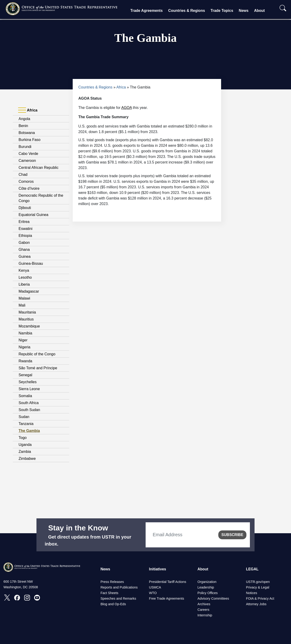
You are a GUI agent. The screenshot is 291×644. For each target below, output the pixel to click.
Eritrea (24, 222)
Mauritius (26, 319)
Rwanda (25, 361)
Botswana (27, 133)
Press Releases (112, 582)
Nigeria (25, 347)
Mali (22, 305)
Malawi (24, 298)
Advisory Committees (213, 598)
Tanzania (26, 424)
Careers (203, 610)
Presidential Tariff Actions (167, 582)
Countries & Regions (186, 11)
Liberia (24, 284)
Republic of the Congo (37, 354)
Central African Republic (39, 168)
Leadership (206, 587)
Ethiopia (25, 236)
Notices (252, 593)
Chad (23, 175)
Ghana (24, 250)
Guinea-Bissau (31, 263)
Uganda (25, 445)
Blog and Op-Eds (113, 604)
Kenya (24, 270)
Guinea (25, 257)
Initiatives (157, 569)
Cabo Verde (28, 154)
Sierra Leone (29, 389)
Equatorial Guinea (33, 215)
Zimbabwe (27, 459)
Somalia (25, 396)
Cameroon (27, 161)
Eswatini (26, 229)
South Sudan (29, 410)
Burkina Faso (29, 140)
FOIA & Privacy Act (260, 598)
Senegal (25, 375)
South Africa (29, 403)
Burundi (25, 147)
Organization (207, 582)
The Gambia (29, 431)
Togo (23, 438)
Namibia (25, 333)
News (244, 11)
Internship (205, 615)
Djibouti (25, 208)
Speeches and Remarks (118, 598)
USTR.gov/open (258, 582)
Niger (23, 340)
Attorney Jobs (256, 604)
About (259, 11)
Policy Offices (208, 593)
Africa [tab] (28, 110)
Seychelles (28, 382)
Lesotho (25, 277)
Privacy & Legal (258, 587)
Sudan (24, 417)
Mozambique (29, 326)
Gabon (24, 243)
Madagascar (29, 291)
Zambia (25, 452)
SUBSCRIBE (232, 535)
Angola (24, 119)
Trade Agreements (146, 11)
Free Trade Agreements (166, 598)
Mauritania (27, 312)
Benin (23, 126)
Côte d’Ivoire (29, 188)
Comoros (26, 181)
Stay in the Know (78, 528)
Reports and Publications (119, 587)
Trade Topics (222, 11)
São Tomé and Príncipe (38, 368)
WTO (153, 593)
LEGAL (252, 569)
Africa (121, 87)
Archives (204, 604)
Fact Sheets (110, 593)
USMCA (155, 587)
